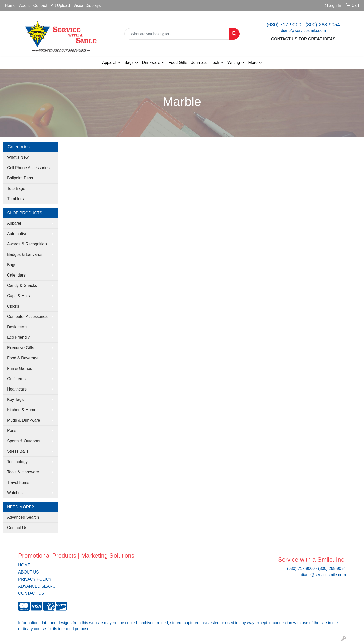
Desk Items (17, 327)
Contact (40, 5)
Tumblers (15, 199)
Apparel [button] (109, 63)
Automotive (17, 234)
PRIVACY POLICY (35, 579)
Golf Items (16, 379)
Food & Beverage (23, 358)
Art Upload (60, 5)
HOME (24, 565)
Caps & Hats (18, 296)
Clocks (13, 306)
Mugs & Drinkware (24, 420)
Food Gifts (178, 63)
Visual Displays (87, 5)
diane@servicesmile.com (303, 30)
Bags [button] (129, 63)
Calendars (16, 275)
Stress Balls (18, 451)
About (25, 5)
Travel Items (18, 482)
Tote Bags (16, 188)
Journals (199, 63)
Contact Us (17, 528)
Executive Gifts (21, 348)
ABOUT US (29, 572)
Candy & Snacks (22, 285)
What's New (18, 157)
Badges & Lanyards (25, 254)
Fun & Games (20, 368)
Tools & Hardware (23, 472)
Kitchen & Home (22, 410)
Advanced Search (23, 517)
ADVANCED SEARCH (38, 586)
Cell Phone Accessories (28, 168)
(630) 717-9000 (284, 25)
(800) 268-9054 (323, 25)
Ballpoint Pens (20, 178)
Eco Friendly (18, 337)
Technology (17, 462)
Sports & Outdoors (24, 441)
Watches (15, 493)
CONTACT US (31, 593)
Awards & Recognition (27, 244)
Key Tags (15, 399)
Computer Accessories (27, 317)
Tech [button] (215, 63)
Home (10, 5)
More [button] (253, 63)
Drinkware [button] (151, 63)
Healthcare (17, 389)
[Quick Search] (177, 34)
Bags (12, 265)
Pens (12, 431)
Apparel (14, 223)
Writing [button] (234, 63)
